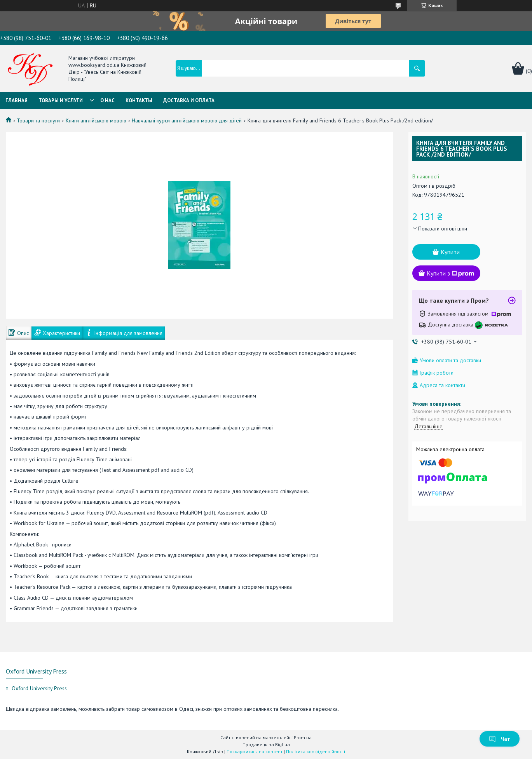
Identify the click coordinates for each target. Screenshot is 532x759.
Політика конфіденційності (316, 751)
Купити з (450, 273)
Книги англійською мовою (96, 120)
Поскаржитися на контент (255, 751)
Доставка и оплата (189, 100)
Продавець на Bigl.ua (266, 744)
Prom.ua (303, 737)
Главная (17, 100)
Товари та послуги (38, 120)
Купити (450, 252)
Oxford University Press (39, 688)
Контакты (139, 100)
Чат (500, 739)
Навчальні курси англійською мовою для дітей (187, 120)
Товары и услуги (61, 100)
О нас (107, 100)
